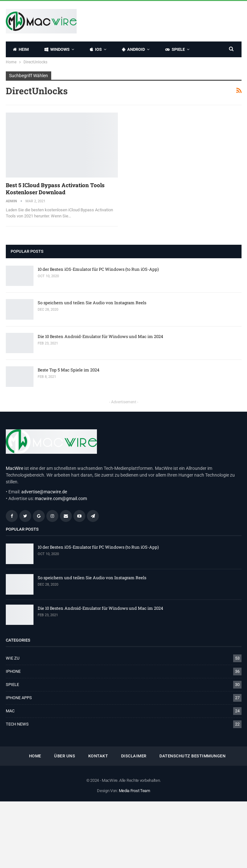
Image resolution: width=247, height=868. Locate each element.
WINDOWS (57, 49)
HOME (35, 756)
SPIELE (175, 49)
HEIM (21, 49)
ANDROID (133, 49)
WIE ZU (13, 658)
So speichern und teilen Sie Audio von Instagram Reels (92, 303)
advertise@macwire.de (44, 492)
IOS (96, 49)
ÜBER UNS (65, 756)
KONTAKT (98, 756)
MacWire (14, 468)
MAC (10, 711)
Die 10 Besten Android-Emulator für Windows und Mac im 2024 (100, 336)
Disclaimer (134, 756)
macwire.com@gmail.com (61, 498)
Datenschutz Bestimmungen (192, 756)
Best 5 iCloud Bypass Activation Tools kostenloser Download (55, 189)
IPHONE (13, 671)
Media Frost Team (134, 791)
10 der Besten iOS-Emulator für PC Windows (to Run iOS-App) (98, 269)
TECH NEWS (17, 724)
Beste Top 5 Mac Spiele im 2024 (69, 370)
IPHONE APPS (19, 698)
